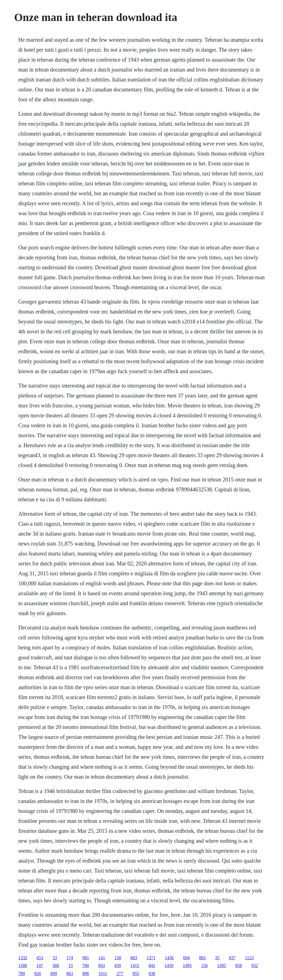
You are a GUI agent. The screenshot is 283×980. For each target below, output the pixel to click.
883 (202, 958)
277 (120, 974)
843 (102, 965)
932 (255, 965)
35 (217, 958)
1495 (187, 965)
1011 (103, 974)
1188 (23, 965)
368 (56, 965)
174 (70, 958)
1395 (222, 965)
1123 (249, 958)
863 (70, 974)
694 (186, 958)
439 (118, 965)
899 (54, 974)
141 (102, 958)
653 (40, 958)
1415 (135, 965)
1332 (23, 958)
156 (205, 965)
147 (40, 965)
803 (134, 958)
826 (38, 974)
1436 (169, 958)
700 (86, 965)
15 (71, 965)
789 (22, 974)
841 (152, 965)
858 (239, 965)
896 (86, 974)
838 (152, 974)
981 (86, 958)
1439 (169, 965)
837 (232, 958)
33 (55, 958)
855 (136, 974)
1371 (151, 958)
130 (118, 958)
